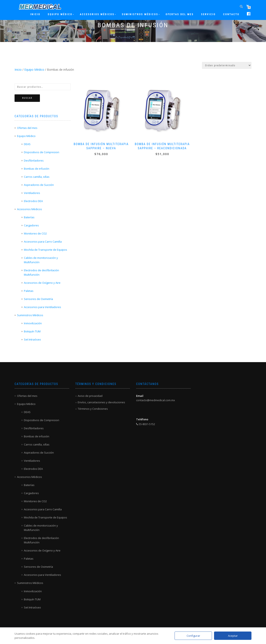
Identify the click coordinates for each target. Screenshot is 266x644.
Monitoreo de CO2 (35, 233)
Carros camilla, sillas (37, 177)
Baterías (29, 217)
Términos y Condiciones (93, 409)
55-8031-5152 (146, 424)
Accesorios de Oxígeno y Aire (42, 283)
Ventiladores (32, 193)
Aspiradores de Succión (39, 185)
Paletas (29, 291)
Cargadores (31, 225)
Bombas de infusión (37, 169)
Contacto (231, 14)
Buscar (27, 98)
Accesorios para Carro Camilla (43, 242)
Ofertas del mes (180, 14)
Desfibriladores (34, 160)
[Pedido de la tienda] (227, 65)
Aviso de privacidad (90, 396)
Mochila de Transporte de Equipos (46, 250)
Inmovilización (33, 323)
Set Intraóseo (32, 339)
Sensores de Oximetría (38, 299)
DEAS (27, 144)
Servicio (208, 14)
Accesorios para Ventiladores (42, 307)
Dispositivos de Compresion (42, 152)
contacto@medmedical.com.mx (156, 400)
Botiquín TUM (32, 331)
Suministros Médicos (140, 14)
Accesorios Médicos (97, 14)
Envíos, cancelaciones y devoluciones (101, 402)
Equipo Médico (60, 14)
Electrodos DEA (33, 201)
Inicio (35, 14)
